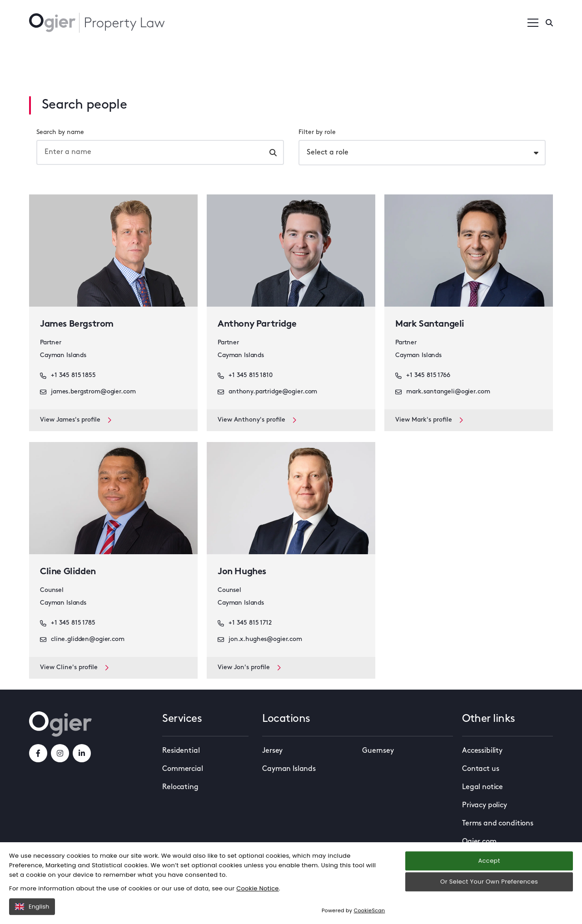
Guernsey (378, 751)
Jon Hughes (242, 572)
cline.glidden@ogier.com (82, 640)
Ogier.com (479, 842)
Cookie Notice (258, 903)
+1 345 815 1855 (68, 376)
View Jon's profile (249, 668)
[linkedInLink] (82, 753)
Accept (489, 876)
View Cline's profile (74, 668)
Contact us (480, 769)
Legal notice (483, 787)
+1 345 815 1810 (245, 376)
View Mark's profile (429, 420)
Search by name (60, 132)
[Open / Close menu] (533, 23)
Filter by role (317, 132)
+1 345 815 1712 (245, 623)
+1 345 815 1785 (68, 623)
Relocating (180, 787)
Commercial (182, 769)
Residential (181, 751)
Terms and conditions (498, 824)
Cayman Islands (289, 769)
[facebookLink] (38, 753)
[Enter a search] (549, 23)
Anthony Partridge (257, 324)
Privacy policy (485, 805)
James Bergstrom (77, 324)
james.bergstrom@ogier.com (88, 392)
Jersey (272, 751)
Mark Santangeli (430, 324)
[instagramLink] (60, 753)
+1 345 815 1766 (423, 376)
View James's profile (76, 420)
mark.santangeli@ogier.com (443, 392)
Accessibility (482, 751)
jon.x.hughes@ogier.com (260, 640)
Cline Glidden (68, 572)
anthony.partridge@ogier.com (267, 392)
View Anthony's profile (257, 420)
